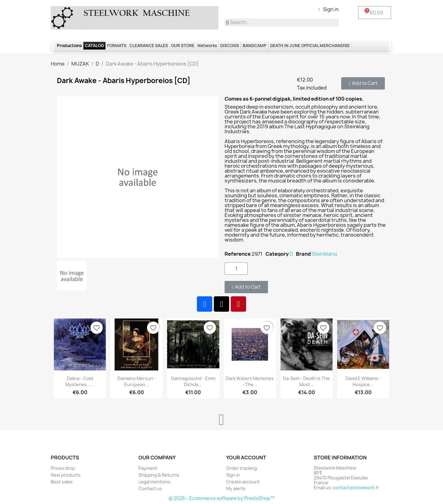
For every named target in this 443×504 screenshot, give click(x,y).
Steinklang (324, 254)
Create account (243, 482)
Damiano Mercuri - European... (137, 381)
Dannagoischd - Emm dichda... (193, 381)
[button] (363, 83)
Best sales (62, 482)
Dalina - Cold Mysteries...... (80, 381)
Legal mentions (154, 482)
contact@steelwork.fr (356, 488)
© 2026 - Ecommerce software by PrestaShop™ (222, 498)
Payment (148, 468)
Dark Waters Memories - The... (250, 381)
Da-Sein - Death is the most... (306, 381)
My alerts (236, 488)
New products (66, 475)
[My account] (329, 9)
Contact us (150, 488)
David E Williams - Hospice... (363, 381)
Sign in (233, 475)
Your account (246, 458)
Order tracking (241, 468)
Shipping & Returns (159, 475)
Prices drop (63, 468)
